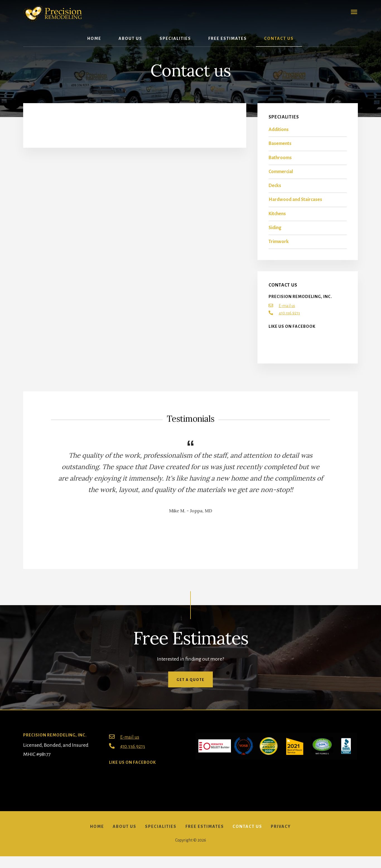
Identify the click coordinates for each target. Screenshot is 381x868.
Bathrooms (280, 161)
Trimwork (279, 245)
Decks (275, 189)
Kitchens (277, 217)
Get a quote (191, 683)
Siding (275, 231)
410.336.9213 (289, 316)
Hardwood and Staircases (295, 203)
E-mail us (287, 309)
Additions (279, 133)
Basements (280, 147)
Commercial (281, 175)
